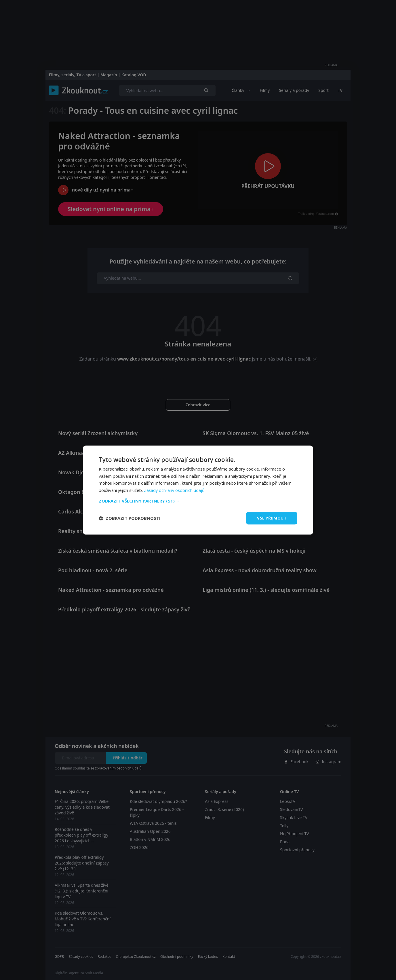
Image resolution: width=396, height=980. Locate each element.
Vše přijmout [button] (271, 518)
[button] (198, 501)
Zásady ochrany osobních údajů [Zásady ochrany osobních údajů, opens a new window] (175, 490)
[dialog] (198, 490)
